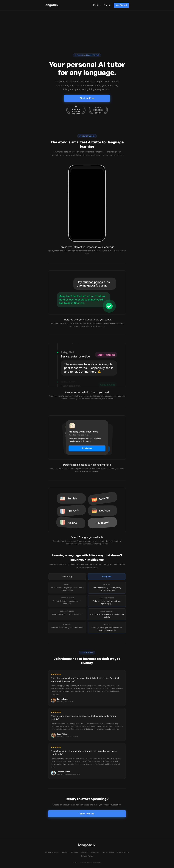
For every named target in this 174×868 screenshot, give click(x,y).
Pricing (97, 5)
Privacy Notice (123, 852)
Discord (84, 852)
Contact (75, 852)
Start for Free (87, 98)
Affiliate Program (52, 852)
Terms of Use (108, 852)
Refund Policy (87, 856)
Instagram (95, 852)
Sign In (107, 5)
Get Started (121, 5)
